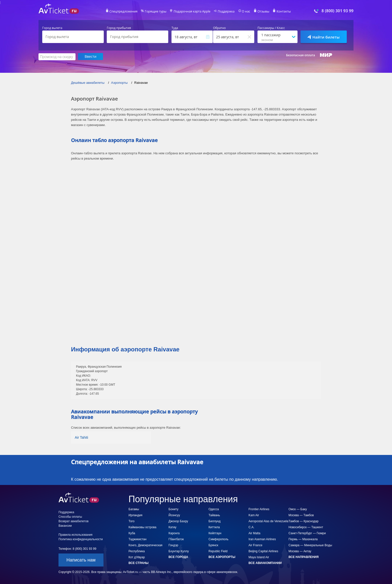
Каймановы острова (142, 527)
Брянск (213, 545)
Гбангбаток (176, 539)
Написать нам (81, 560)
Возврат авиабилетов (73, 521)
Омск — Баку (298, 509)
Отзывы (262, 12)
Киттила (214, 527)
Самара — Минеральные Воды (310, 545)
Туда (175, 28)
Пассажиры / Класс (271, 28)
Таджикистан (137, 539)
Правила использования (75, 534)
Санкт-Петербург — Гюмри (307, 533)
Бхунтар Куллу (179, 551)
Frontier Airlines (259, 509)
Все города (178, 557)
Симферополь (218, 539)
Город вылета (52, 28)
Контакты (282, 12)
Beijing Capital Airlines (263, 551)
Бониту (173, 509)
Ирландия (135, 515)
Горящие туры (156, 12)
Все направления (303, 557)
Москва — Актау (300, 551)
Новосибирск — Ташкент (306, 527)
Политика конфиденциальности (81, 539)
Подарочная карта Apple (192, 12)
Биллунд (214, 521)
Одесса (214, 509)
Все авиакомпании (265, 563)
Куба (132, 533)
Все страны (138, 563)
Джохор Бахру (178, 521)
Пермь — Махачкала (303, 539)
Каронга (174, 533)
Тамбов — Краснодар (303, 521)
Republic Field (218, 551)
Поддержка (225, 12)
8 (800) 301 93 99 (337, 11)
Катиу (172, 527)
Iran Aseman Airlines (262, 539)
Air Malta (254, 533)
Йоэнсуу (174, 515)
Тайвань (214, 515)
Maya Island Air (259, 557)
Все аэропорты (222, 557)
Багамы (134, 509)
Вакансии (65, 525)
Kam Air (254, 515)
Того (131, 521)
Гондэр (173, 545)
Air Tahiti (81, 437)
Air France (255, 545)
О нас (245, 12)
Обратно (219, 28)
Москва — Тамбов (301, 515)
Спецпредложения (125, 12)
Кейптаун (215, 533)
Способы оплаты (70, 516)
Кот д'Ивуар (137, 557)
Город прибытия (119, 28)
